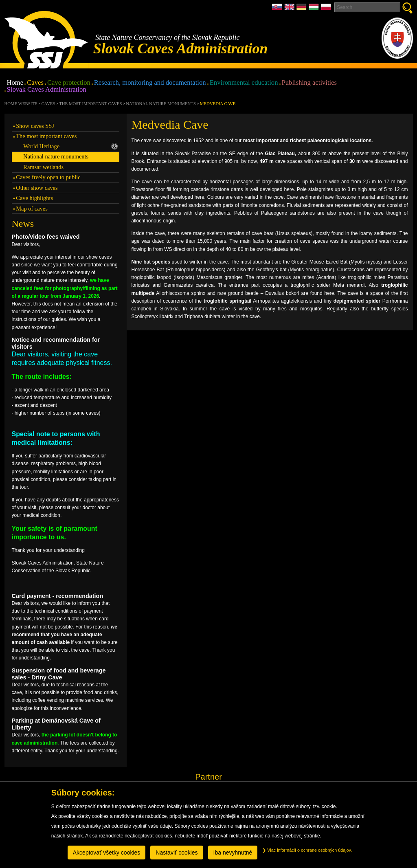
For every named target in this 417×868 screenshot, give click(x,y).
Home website (21, 103)
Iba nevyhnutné (233, 853)
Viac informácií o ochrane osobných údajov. (307, 850)
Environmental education (244, 83)
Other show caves (37, 188)
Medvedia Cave (218, 103)
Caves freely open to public (48, 177)
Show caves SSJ (35, 126)
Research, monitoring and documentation (150, 83)
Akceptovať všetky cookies (107, 853)
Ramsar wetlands (43, 167)
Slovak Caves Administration (47, 90)
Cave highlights (34, 198)
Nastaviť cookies (177, 853)
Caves (35, 83)
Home (15, 83)
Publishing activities (309, 83)
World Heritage (70, 146)
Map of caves (32, 209)
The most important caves (90, 103)
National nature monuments (161, 103)
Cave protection (69, 83)
